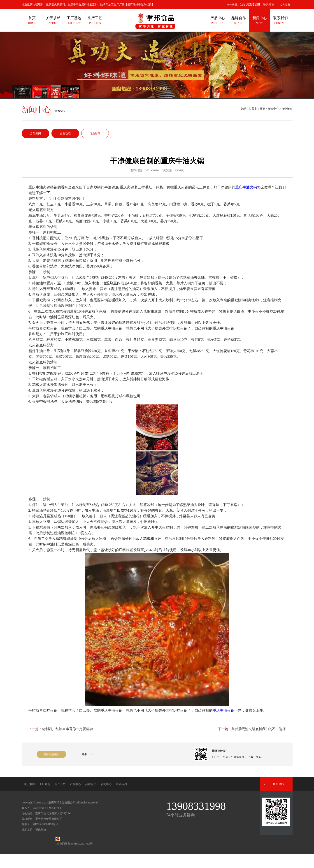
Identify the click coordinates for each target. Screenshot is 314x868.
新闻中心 (273, 109)
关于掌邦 (29, 784)
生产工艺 (60, 784)
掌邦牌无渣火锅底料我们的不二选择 (259, 729)
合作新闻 (35, 133)
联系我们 (121, 784)
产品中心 (75, 784)
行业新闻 (95, 133)
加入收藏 (285, 5)
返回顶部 (278, 784)
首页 (262, 109)
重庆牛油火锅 (246, 187)
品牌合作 (91, 784)
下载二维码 (255, 757)
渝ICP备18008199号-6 (45, 824)
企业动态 (65, 133)
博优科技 (41, 830)
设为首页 (269, 5)
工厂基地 (45, 784)
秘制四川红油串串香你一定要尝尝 (67, 729)
